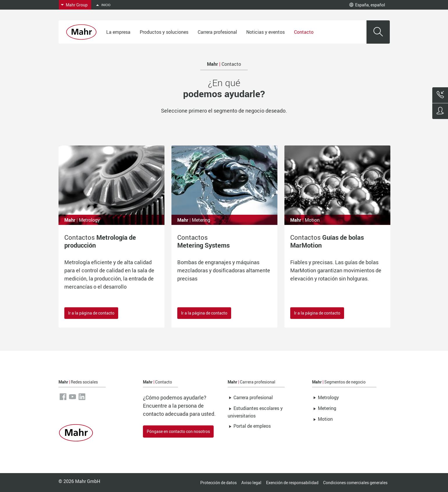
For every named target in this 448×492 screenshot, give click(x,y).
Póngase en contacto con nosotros (178, 431)
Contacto (304, 32)
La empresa (118, 32)
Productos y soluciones (164, 32)
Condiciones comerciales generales (355, 483)
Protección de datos (218, 483)
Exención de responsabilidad (292, 483)
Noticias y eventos (265, 32)
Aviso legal (251, 483)
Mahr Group (77, 5)
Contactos (100, 241)
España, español (367, 5)
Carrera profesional (217, 32)
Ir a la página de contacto (91, 313)
